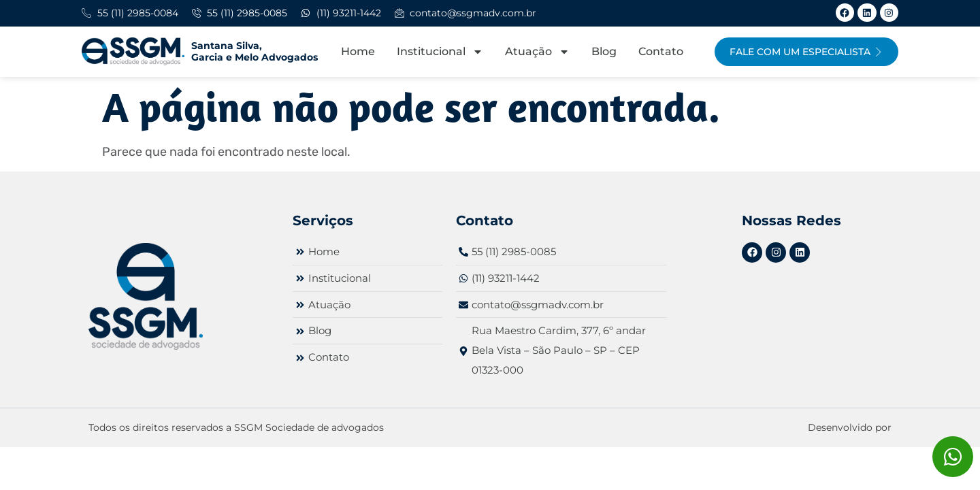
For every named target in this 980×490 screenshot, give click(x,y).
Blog (604, 51)
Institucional (440, 52)
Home (358, 51)
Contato (661, 51)
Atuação (537, 52)
